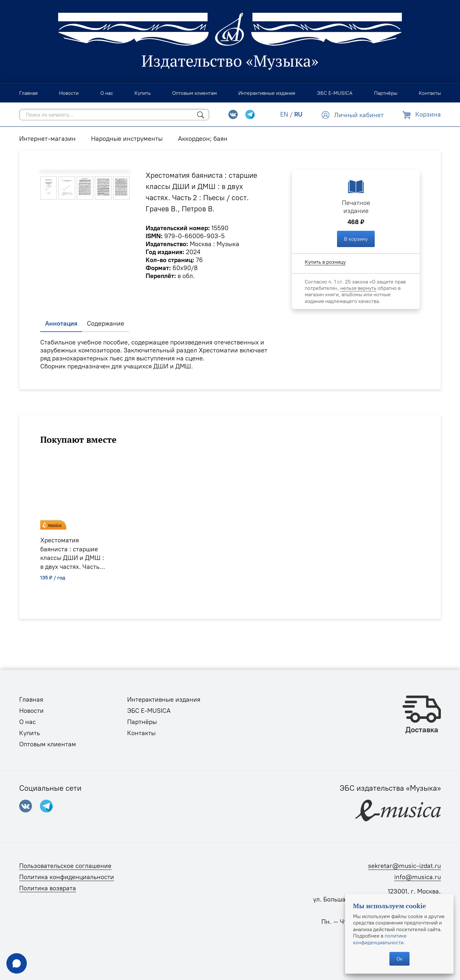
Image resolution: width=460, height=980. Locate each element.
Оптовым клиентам (48, 744)
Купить (30, 733)
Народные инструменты (127, 139)
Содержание (106, 323)
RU (298, 114)
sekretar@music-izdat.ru (404, 866)
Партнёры (142, 722)
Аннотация (61, 323)
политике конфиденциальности (380, 939)
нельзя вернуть (358, 288)
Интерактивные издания (164, 699)
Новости (31, 711)
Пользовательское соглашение (65, 866)
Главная (31, 699)
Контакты (141, 733)
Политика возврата (48, 888)
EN (284, 114)
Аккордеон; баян (203, 139)
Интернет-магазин (47, 139)
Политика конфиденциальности (67, 877)
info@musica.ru (418, 877)
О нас (27, 722)
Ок (399, 959)
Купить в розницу (325, 262)
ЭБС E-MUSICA (149, 711)
